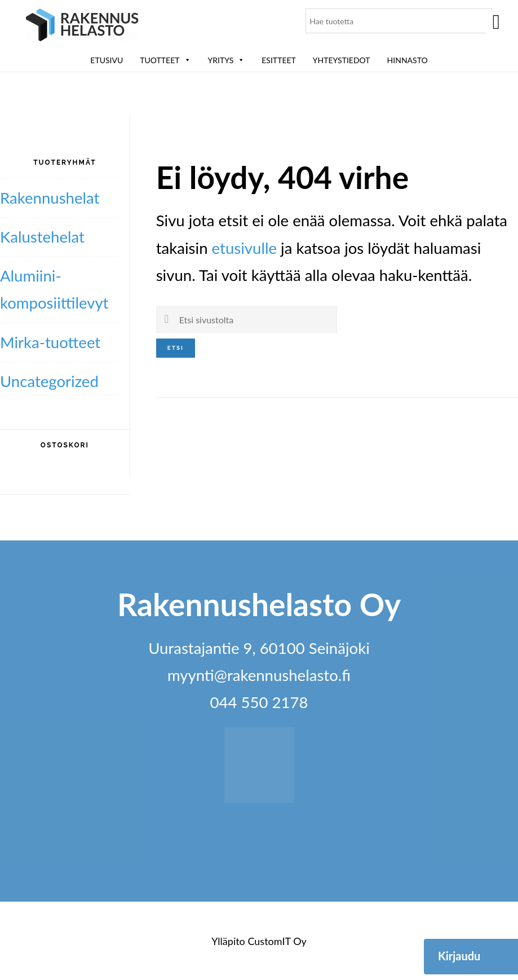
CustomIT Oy (277, 941)
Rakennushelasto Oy (82, 27)
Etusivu (107, 60)
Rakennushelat (50, 198)
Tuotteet (165, 60)
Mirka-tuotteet (50, 342)
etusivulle (244, 248)
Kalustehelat (42, 237)
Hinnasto (408, 60)
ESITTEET (279, 60)
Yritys (227, 60)
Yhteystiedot (342, 60)
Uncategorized (49, 381)
